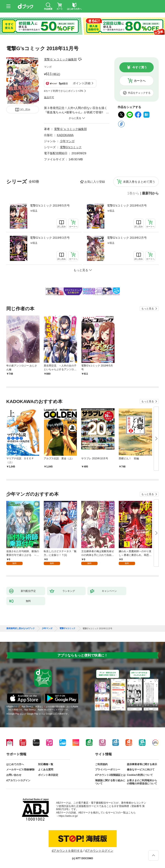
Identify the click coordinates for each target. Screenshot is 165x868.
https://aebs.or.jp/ (68, 816)
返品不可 (49, 97)
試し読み (25, 110)
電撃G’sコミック (71, 147)
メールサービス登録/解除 (20, 770)
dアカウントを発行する (67, 851)
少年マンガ (67, 141)
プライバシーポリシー (108, 770)
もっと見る (148, 309)
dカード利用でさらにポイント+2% (64, 91)
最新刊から (150, 193)
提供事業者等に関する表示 (142, 764)
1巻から (133, 193)
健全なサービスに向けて (141, 770)
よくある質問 (46, 770)
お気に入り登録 (95, 182)
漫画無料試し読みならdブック (21, 628)
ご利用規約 (101, 764)
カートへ (140, 81)
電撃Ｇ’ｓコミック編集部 (60, 59)
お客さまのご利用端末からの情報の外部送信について (142, 782)
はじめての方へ (15, 764)
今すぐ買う (140, 67)
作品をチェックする (139, 93)
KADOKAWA (65, 135)
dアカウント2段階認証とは (110, 775)
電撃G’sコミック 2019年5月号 (50, 206)
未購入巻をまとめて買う (139, 182)
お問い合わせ (14, 775)
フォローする (80, 59)
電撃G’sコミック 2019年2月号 (127, 238)
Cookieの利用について (140, 775)
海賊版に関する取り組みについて (110, 782)
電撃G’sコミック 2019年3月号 (50, 238)
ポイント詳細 (82, 83)
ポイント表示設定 (48, 775)
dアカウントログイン (18, 780)
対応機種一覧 (46, 764)
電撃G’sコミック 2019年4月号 (127, 206)
